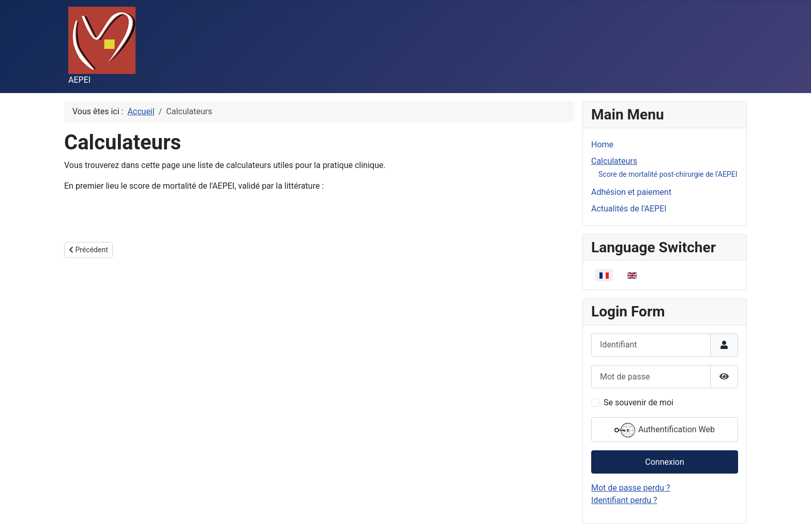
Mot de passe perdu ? (631, 488)
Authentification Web (665, 430)
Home (602, 145)
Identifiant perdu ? (624, 500)
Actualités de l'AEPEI (629, 209)
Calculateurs (614, 161)
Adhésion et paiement (631, 192)
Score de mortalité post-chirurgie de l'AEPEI (668, 174)
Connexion (664, 462)
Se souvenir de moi (639, 402)
